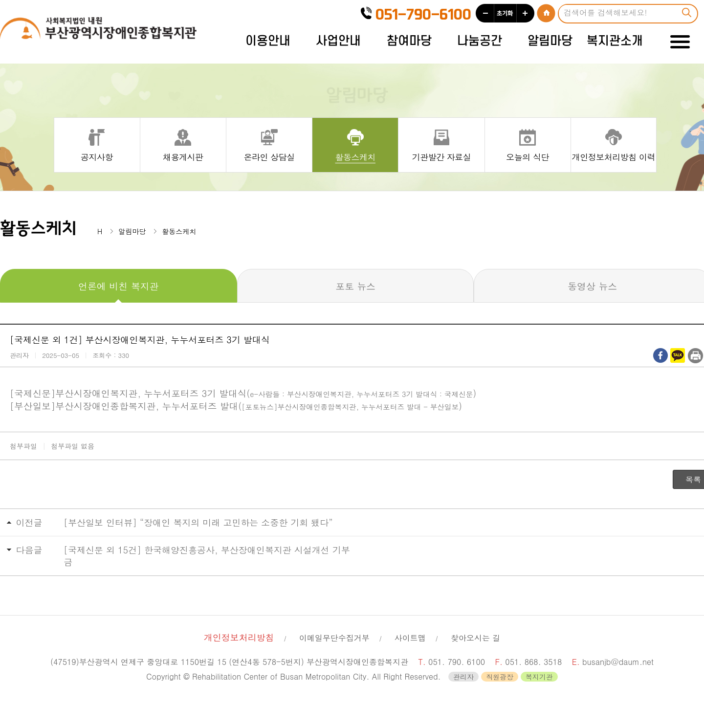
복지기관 (539, 677)
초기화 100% (505, 13)
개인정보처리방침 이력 (614, 156)
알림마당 (550, 41)
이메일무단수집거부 (334, 638)
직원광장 (500, 677)
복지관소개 (615, 41)
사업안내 (338, 41)
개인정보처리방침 (239, 637)
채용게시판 (183, 156)
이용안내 (268, 41)
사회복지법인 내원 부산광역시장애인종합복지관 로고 (100, 32)
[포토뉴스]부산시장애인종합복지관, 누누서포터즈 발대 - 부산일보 (350, 407)
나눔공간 (480, 41)
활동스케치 (356, 156)
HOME (546, 13)
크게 (526, 13)
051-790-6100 (423, 15)
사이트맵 (410, 638)
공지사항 (97, 156)
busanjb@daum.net (618, 662)
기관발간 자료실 (442, 156)
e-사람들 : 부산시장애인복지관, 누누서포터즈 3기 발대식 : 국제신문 (361, 394)
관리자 (463, 677)
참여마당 (409, 41)
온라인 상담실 (269, 156)
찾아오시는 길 (475, 638)
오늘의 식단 (528, 156)
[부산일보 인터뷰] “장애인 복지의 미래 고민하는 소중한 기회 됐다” (198, 522)
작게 (485, 13)
